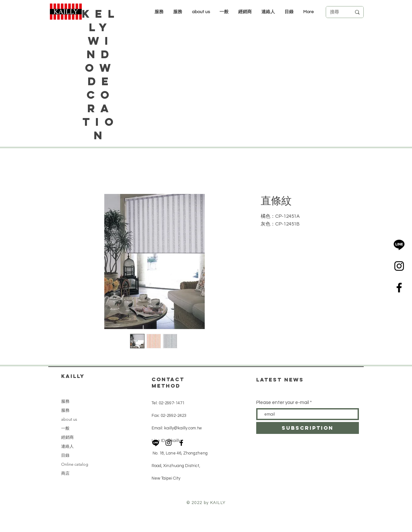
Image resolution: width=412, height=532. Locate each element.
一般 (65, 428)
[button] (245, 12)
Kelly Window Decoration (101, 74)
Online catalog (75, 464)
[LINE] (399, 244)
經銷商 (67, 437)
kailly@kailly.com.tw (183, 428)
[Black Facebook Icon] (399, 288)
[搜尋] (336, 12)
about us (69, 419)
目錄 (65, 455)
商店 (65, 473)
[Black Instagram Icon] (399, 266)
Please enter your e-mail (283, 403)
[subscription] (308, 428)
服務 (65, 401)
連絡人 (67, 446)
